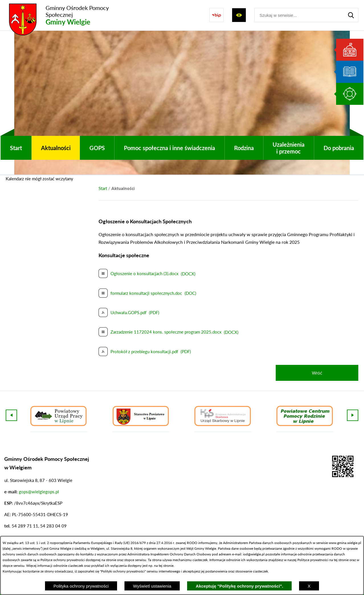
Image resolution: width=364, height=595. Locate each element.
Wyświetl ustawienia (152, 586)
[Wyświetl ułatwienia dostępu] (239, 15)
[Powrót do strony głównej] (103, 188)
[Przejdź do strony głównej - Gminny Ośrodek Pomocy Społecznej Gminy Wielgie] (67, 15)
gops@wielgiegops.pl (39, 492)
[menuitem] (16, 148)
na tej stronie (339, 560)
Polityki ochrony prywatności (123, 571)
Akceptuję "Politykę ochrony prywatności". (239, 586)
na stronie (109, 560)
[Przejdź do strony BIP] (216, 15)
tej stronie (166, 566)
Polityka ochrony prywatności (81, 586)
